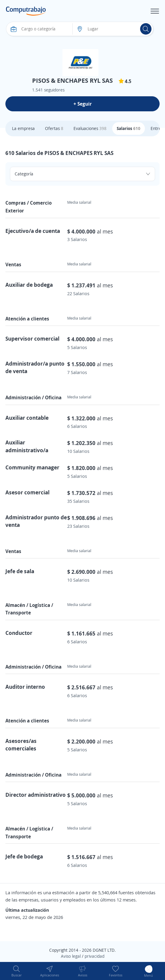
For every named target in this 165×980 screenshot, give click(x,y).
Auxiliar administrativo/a (27, 446)
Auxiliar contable (27, 418)
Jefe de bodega (24, 856)
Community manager (32, 467)
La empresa (23, 128)
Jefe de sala (20, 571)
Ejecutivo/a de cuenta (33, 231)
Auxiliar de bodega (29, 285)
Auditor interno (25, 687)
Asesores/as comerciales (21, 745)
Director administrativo (36, 795)
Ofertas (54, 128)
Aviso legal (71, 956)
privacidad (94, 956)
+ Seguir (83, 104)
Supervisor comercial (32, 339)
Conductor (19, 633)
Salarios (129, 128)
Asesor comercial (27, 492)
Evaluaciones (90, 128)
